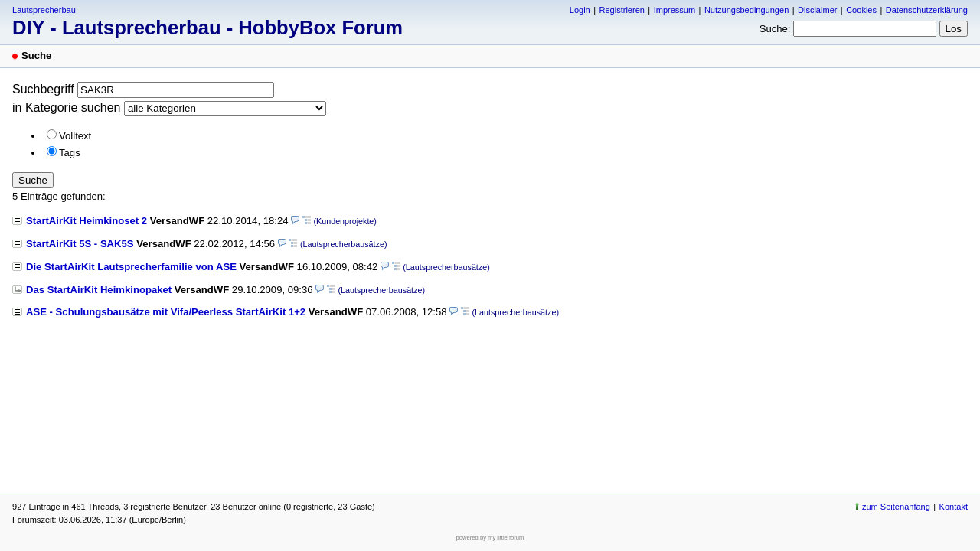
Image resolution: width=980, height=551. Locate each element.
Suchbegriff (43, 89)
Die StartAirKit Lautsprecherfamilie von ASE (131, 267)
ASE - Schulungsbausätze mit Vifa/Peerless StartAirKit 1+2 (166, 312)
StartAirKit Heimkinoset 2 (87, 221)
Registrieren (621, 10)
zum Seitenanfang (896, 507)
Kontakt (954, 507)
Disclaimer (817, 10)
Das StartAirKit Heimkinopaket (99, 290)
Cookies (861, 10)
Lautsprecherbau (44, 10)
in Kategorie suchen (66, 108)
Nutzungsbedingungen (746, 10)
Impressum (675, 10)
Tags (70, 153)
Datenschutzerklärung (927, 10)
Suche (33, 180)
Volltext (75, 136)
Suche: (775, 29)
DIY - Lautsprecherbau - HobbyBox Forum (207, 28)
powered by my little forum (490, 538)
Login (580, 10)
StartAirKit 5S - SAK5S (80, 244)
